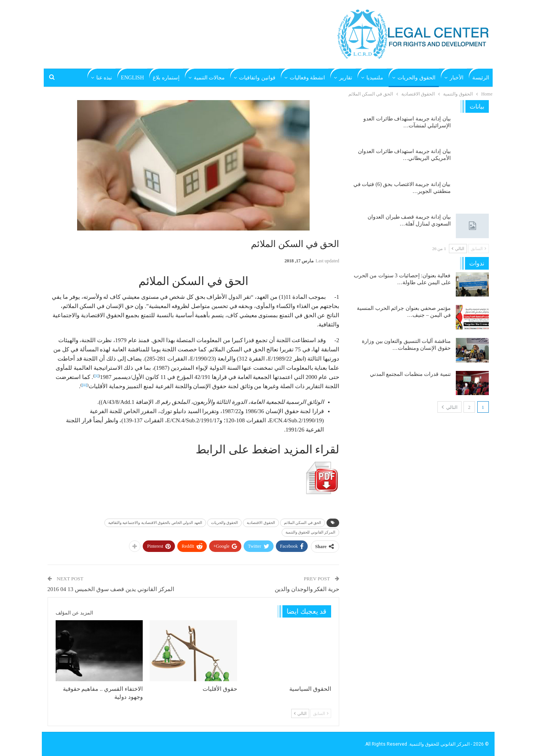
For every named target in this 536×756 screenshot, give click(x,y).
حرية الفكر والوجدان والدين (307, 589)
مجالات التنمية (209, 78)
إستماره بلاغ (166, 78)
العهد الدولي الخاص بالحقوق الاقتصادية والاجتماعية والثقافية (155, 523)
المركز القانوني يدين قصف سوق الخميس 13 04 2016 (111, 589)
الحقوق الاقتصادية (261, 523)
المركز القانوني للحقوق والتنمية (311, 532)
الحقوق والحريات (416, 78)
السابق (321, 713)
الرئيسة (481, 78)
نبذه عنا (104, 78)
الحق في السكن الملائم (303, 523)
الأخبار (457, 78)
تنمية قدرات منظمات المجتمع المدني (410, 374)
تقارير (346, 78)
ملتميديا (375, 78)
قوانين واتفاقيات (257, 78)
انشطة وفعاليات (308, 78)
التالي (300, 713)
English (132, 78)
